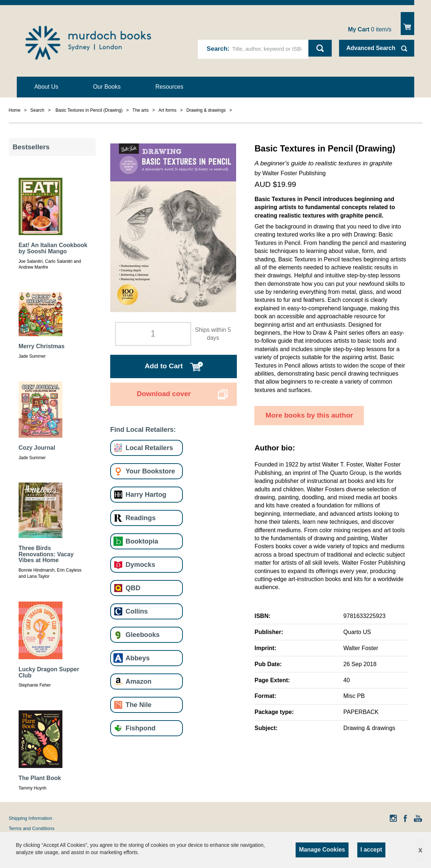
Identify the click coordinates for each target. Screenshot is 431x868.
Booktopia (142, 541)
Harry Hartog (146, 494)
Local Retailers (149, 448)
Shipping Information (30, 818)
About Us (46, 87)
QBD (133, 588)
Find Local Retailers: (143, 429)
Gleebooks (143, 635)
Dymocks (140, 564)
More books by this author (309, 415)
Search (217, 49)
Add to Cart (164, 366)
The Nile (138, 705)
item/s (370, 29)
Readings (141, 518)
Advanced (371, 48)
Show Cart (407, 24)
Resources (169, 87)
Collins (137, 611)
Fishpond (141, 728)
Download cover (164, 394)
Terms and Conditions (32, 828)
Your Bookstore (150, 471)
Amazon (138, 681)
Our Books (107, 87)
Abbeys (138, 658)
